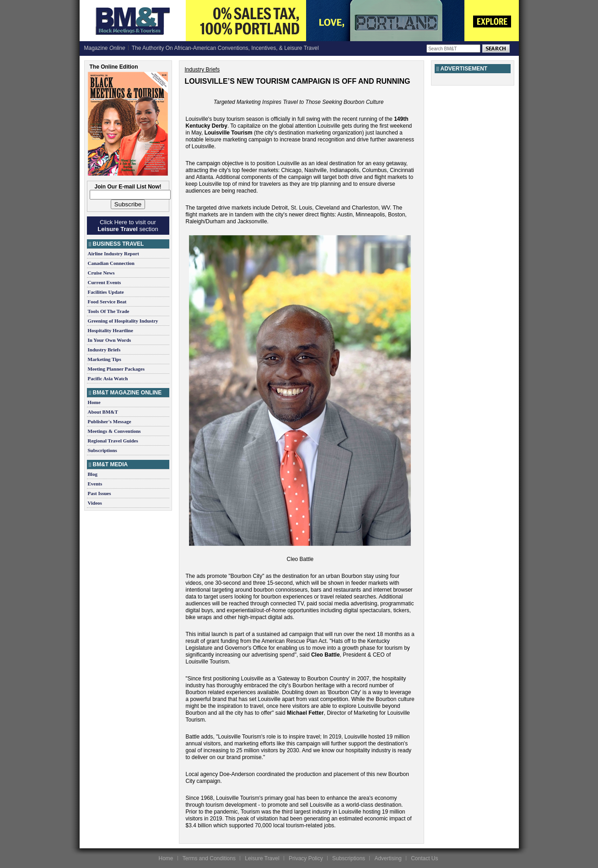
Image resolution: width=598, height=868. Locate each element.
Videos (95, 503)
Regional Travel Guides (113, 441)
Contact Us (424, 858)
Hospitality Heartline (110, 330)
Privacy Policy (306, 858)
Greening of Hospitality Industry (123, 321)
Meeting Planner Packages (116, 369)
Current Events (105, 282)
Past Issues (100, 493)
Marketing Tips (105, 359)
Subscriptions (102, 450)
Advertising (388, 858)
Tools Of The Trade (109, 311)
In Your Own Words (110, 340)
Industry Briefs (104, 350)
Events (95, 484)
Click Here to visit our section (128, 226)
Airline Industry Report (113, 253)
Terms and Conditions (209, 858)
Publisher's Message (110, 421)
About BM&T (103, 412)
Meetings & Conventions (114, 431)
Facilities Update (106, 292)
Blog (93, 474)
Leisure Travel (262, 858)
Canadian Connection (111, 263)
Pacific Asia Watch (108, 378)
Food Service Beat (107, 302)
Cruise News (101, 273)
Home (94, 402)
